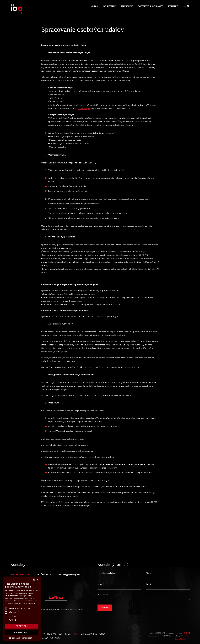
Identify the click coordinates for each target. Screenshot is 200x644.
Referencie (127, 6)
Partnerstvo (49, 634)
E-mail (101, 584)
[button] (22, 638)
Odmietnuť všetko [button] (22, 633)
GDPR (76, 634)
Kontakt (173, 6)
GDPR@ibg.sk (84, 108)
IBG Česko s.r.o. (44, 574)
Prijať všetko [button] (22, 626)
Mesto (149, 573)
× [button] (37, 580)
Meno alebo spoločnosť (107, 573)
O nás (94, 6)
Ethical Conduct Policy (93, 634)
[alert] (22, 609)
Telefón (149, 584)
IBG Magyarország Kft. (70, 574)
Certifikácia (65, 634)
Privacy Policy (185, 636)
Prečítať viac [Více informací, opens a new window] (31, 603)
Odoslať (104, 607)
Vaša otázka (103, 595)
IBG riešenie (109, 6)
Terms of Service (181, 639)
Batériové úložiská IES (151, 6)
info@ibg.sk (56, 597)
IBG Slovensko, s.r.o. (20, 574)
